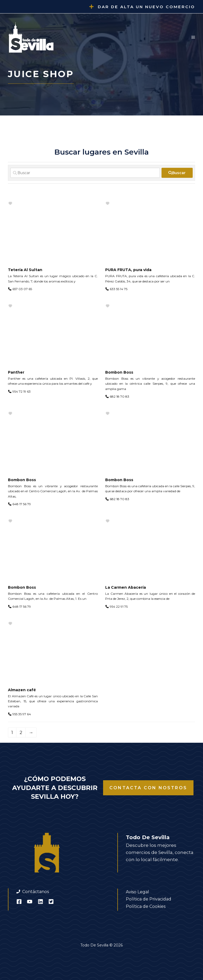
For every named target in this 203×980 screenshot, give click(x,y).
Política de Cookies (146, 906)
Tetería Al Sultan (25, 270)
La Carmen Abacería (126, 587)
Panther (16, 372)
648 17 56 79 (22, 504)
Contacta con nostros (148, 788)
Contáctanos (36, 892)
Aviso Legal (137, 892)
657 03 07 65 (22, 289)
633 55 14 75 (119, 289)
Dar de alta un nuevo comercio (146, 7)
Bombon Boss (119, 372)
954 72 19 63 (22, 391)
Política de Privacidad (149, 899)
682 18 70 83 (119, 396)
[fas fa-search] (177, 173)
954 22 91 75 (119, 607)
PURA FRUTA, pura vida (128, 270)
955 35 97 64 (22, 714)
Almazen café (22, 690)
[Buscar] (85, 173)
